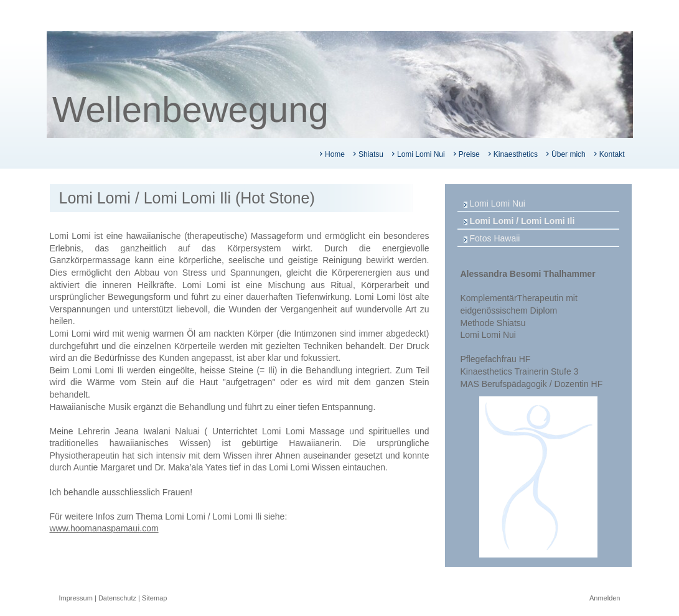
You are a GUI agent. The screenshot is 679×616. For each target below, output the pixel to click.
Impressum (76, 598)
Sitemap (154, 598)
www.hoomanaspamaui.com (104, 528)
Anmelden (605, 598)
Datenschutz (117, 598)
